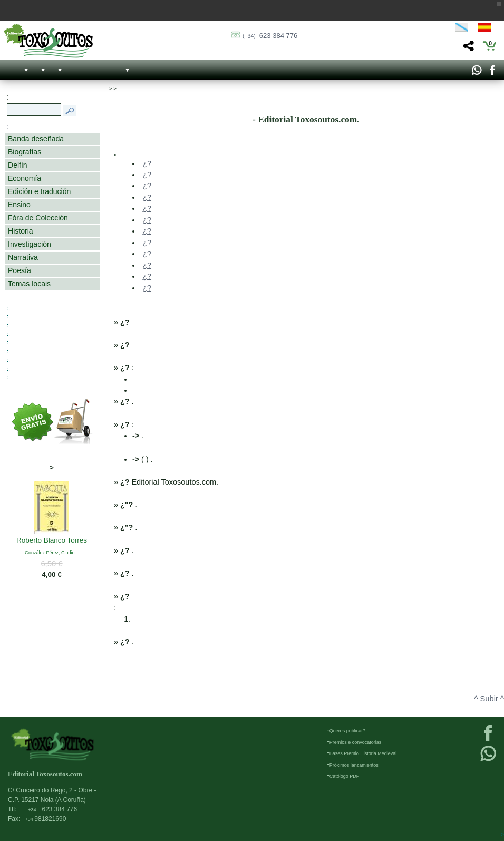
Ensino (19, 205)
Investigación (30, 244)
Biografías (25, 152)
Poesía (20, 270)
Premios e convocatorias (356, 742)
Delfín (18, 165)
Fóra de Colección (38, 218)
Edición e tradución (39, 191)
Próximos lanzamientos (354, 765)
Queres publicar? (348, 731)
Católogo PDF (345, 776)
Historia (21, 231)
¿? (147, 163)
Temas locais (29, 284)
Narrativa (23, 257)
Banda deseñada (36, 139)
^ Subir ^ (489, 699)
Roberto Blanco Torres (52, 541)
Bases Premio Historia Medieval (363, 753)
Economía (25, 178)
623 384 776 (270, 36)
